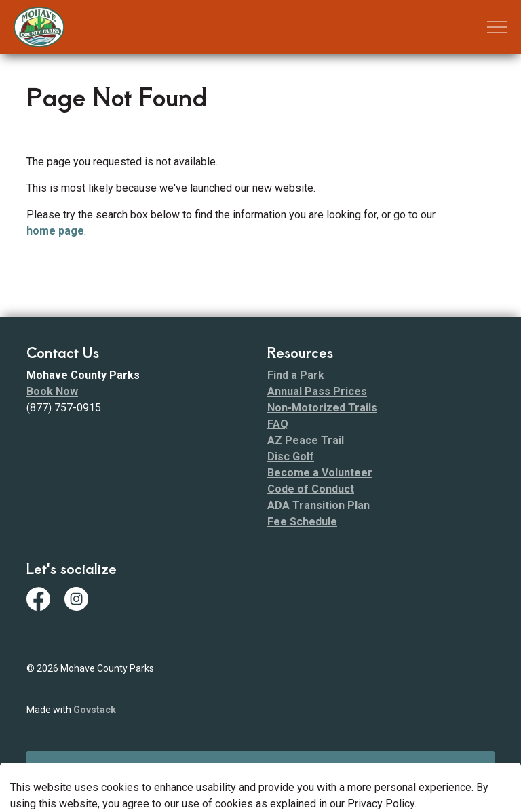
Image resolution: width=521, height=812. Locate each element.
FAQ (278, 424)
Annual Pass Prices (317, 391)
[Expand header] (497, 27)
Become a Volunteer (320, 473)
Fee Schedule (302, 522)
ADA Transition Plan (319, 505)
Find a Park (296, 375)
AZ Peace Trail (306, 440)
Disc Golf (291, 456)
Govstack (95, 710)
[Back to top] (260, 766)
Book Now (52, 391)
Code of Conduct (311, 489)
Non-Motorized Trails (322, 408)
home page (55, 231)
